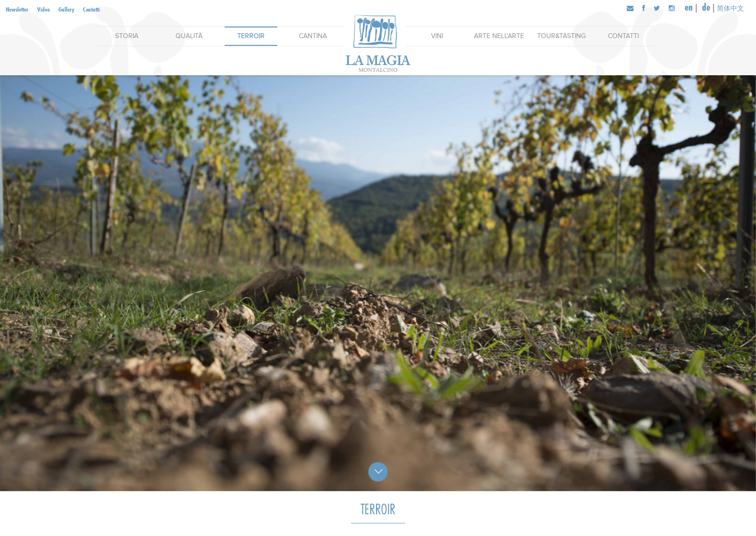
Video (43, 9)
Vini (437, 36)
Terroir (251, 36)
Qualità (189, 36)
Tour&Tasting (561, 36)
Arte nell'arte (499, 36)
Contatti (91, 9)
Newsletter (17, 9)
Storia (127, 36)
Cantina (313, 36)
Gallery (66, 9)
